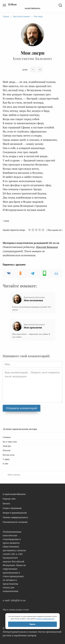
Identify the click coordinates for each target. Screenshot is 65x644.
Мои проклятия (33, 328)
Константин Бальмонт (22, 16)
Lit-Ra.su (12, 4)
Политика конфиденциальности (15, 517)
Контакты (6, 504)
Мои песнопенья (33, 300)
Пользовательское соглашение (15, 522)
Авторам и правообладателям (15, 513)
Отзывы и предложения (12, 508)
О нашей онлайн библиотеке (14, 494)
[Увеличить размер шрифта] (40, 70)
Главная (6, 16)
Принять (32, 624)
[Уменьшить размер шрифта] (33, 70)
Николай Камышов (47, 247)
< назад (6, 221)
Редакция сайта (9, 499)
